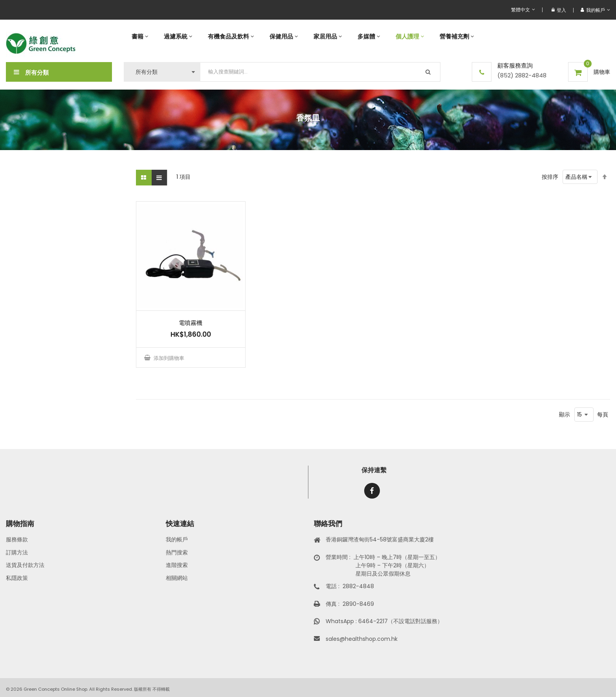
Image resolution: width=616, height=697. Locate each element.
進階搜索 (177, 565)
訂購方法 (17, 552)
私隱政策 (17, 578)
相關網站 (177, 578)
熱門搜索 (177, 552)
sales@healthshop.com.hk (362, 639)
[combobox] (320, 72)
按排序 (550, 177)
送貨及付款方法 (25, 565)
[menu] (367, 36)
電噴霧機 (191, 323)
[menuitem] (140, 36)
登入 (559, 10)
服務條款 (17, 539)
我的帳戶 (177, 539)
